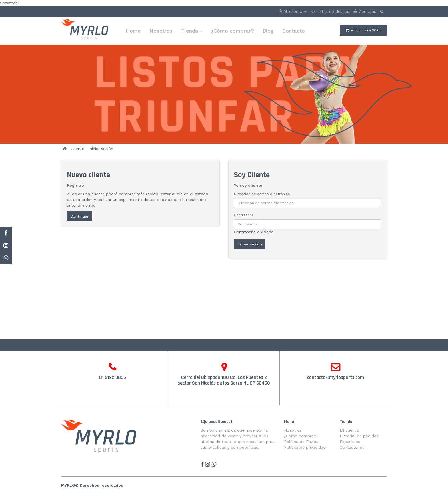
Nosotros (161, 31)
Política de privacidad (305, 447)
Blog (268, 31)
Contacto (294, 31)
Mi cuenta (349, 430)
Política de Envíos (301, 442)
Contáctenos (352, 447)
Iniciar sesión (101, 149)
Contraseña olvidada (254, 232)
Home (133, 31)
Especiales (350, 442)
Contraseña (244, 215)
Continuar (79, 216)
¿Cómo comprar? (232, 31)
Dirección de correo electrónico (262, 194)
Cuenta (78, 149)
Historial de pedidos (359, 436)
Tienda (192, 31)
